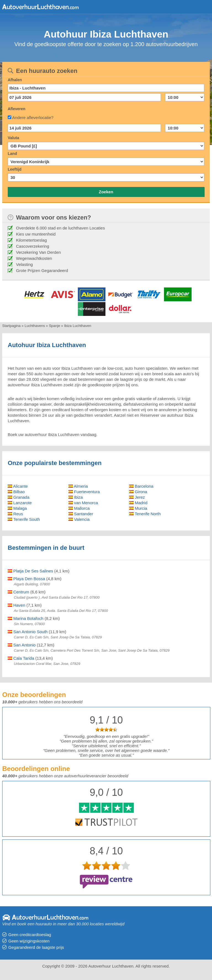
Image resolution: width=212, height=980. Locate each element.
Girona (138, 492)
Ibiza (76, 497)
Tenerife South (24, 519)
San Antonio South (28, 632)
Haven (17, 605)
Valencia (79, 519)
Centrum (18, 592)
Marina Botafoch (26, 618)
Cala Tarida (21, 658)
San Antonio (22, 645)
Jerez (137, 497)
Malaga (17, 508)
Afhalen (15, 80)
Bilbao (16, 492)
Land (12, 154)
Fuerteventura (84, 492)
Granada (19, 497)
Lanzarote (20, 503)
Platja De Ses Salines (30, 571)
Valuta (13, 138)
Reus (15, 514)
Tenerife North (145, 514)
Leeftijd (15, 169)
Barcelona (141, 486)
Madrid (138, 503)
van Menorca (83, 503)
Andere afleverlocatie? (33, 117)
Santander (81, 514)
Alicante (18, 486)
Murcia (138, 508)
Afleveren (17, 109)
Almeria (78, 486)
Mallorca (79, 508)
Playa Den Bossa (26, 579)
